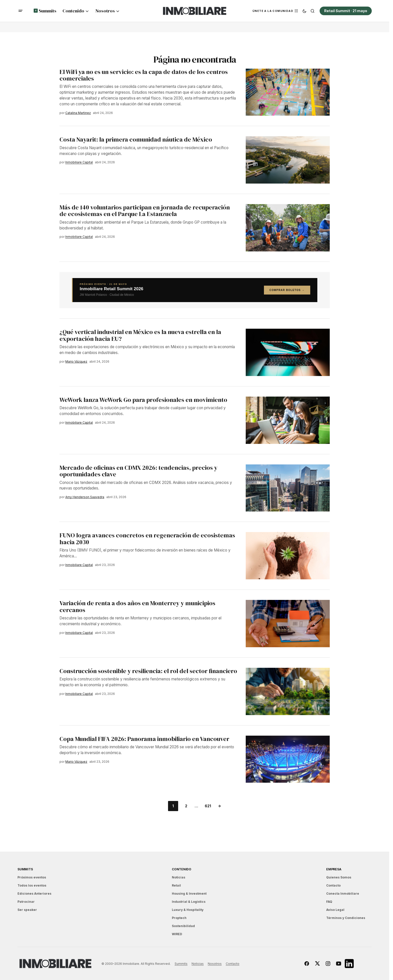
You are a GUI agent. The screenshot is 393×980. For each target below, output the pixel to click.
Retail (176, 885)
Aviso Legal (335, 910)
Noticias (179, 877)
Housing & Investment (189, 894)
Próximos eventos (32, 877)
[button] (20, 11)
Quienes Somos (339, 877)
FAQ (329, 902)
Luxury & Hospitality (188, 910)
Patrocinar (26, 902)
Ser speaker (27, 910)
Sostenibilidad (183, 926)
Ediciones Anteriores (34, 894)
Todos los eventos (32, 885)
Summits (25, 869)
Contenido (182, 869)
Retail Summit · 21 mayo (346, 11)
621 (208, 806)
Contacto (333, 885)
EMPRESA (334, 869)
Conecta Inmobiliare (343, 894)
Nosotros (215, 964)
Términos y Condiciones (346, 918)
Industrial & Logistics (189, 902)
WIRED (177, 934)
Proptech (179, 918)
